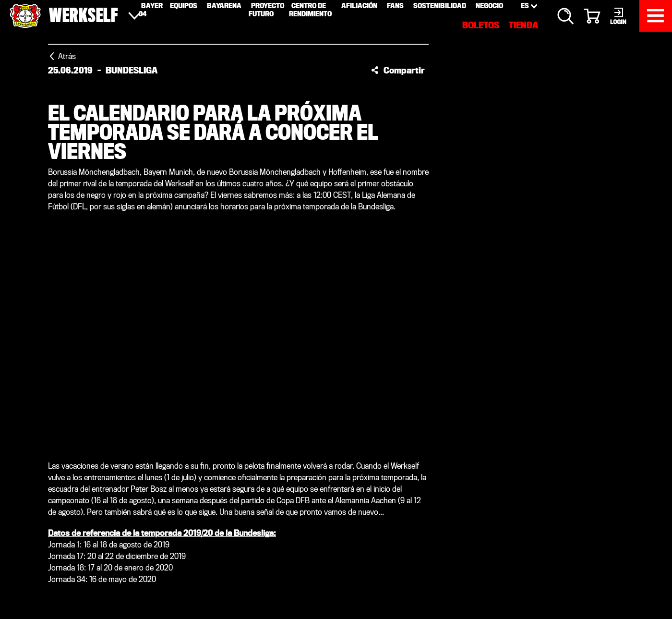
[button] (398, 70)
